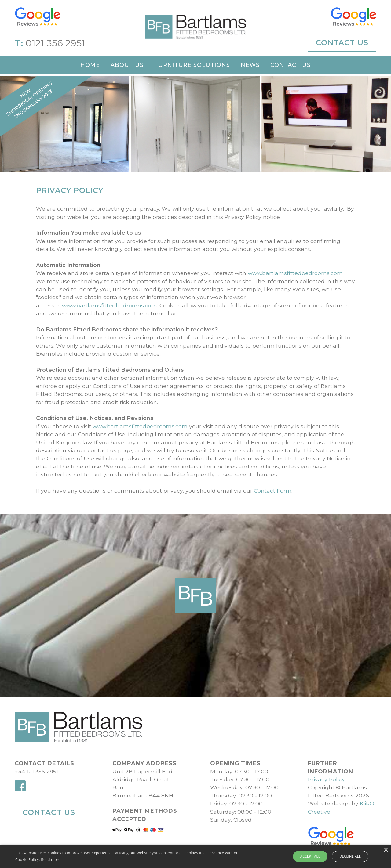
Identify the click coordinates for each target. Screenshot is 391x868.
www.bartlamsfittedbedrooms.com (267, 273)
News (250, 65)
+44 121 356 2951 (36, 771)
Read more (51, 860)
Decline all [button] (349, 856)
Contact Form (245, 491)
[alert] (195, 856)
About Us (127, 65)
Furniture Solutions (192, 65)
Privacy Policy (326, 779)
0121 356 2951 (55, 43)
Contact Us (342, 43)
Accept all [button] (312, 856)
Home (90, 65)
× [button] (386, 850)
